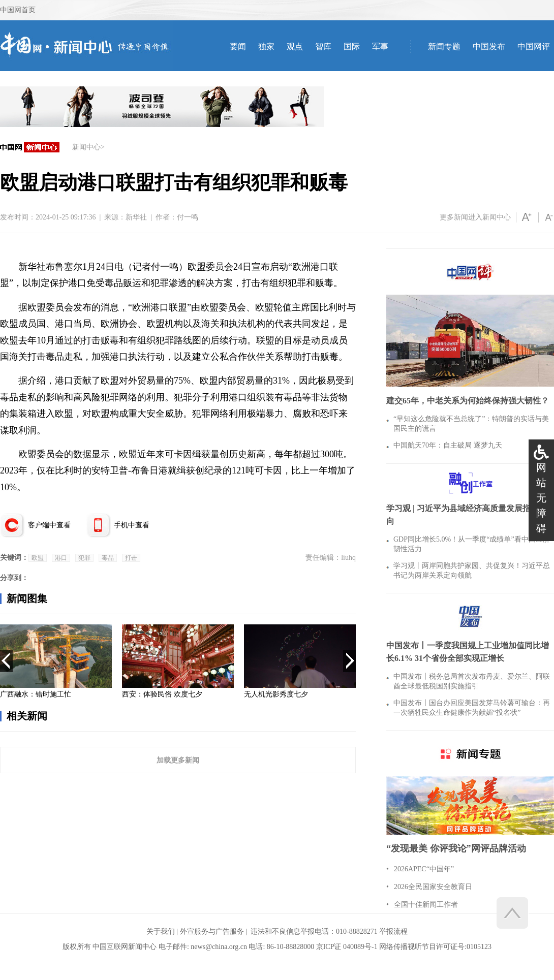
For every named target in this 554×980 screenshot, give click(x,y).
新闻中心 (86, 147)
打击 (131, 558)
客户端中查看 (49, 525)
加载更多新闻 (178, 760)
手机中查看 (132, 525)
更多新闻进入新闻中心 (475, 217)
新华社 (136, 217)
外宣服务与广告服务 (212, 931)
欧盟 (38, 558)
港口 (61, 558)
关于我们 (161, 931)
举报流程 (393, 931)
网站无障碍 (541, 498)
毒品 (108, 558)
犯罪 (84, 558)
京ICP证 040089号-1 (347, 947)
